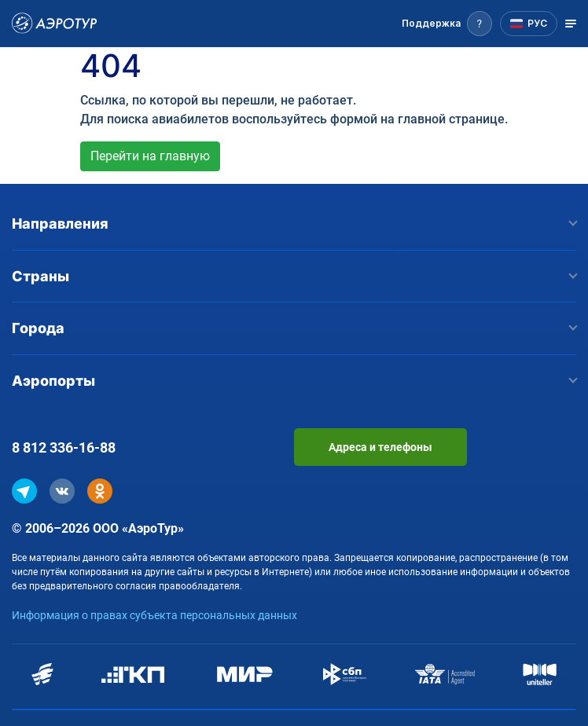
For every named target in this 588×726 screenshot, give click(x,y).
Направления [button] (294, 224)
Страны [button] (294, 276)
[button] (447, 24)
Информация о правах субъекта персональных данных (154, 615)
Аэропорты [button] (294, 381)
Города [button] (294, 328)
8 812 (64, 447)
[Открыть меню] (571, 24)
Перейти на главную (150, 156)
